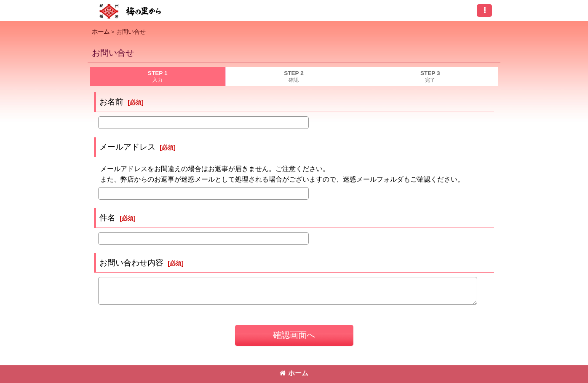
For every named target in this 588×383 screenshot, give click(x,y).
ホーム (294, 373)
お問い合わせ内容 (131, 263)
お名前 (111, 102)
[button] (484, 11)
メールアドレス (127, 147)
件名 (107, 218)
